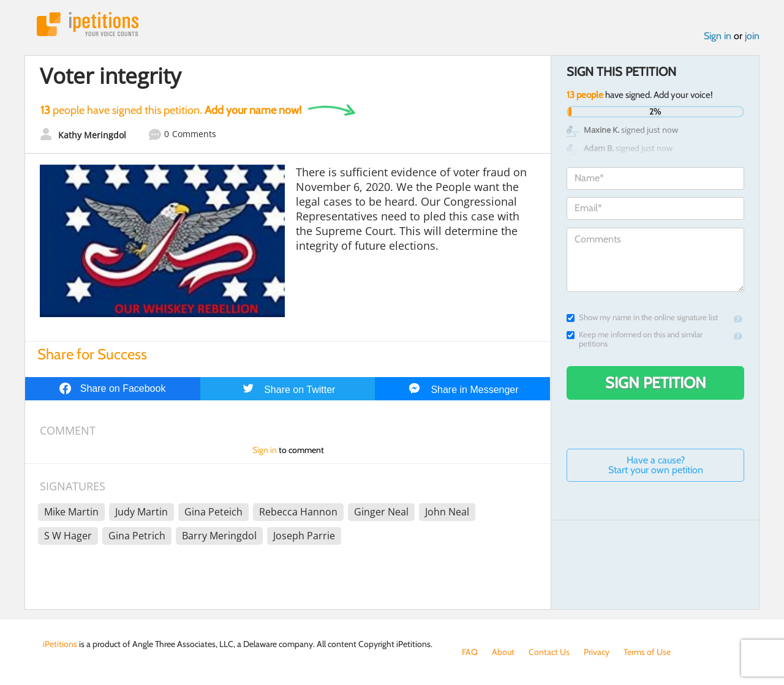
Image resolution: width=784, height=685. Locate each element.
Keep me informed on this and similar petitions (635, 339)
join (752, 36)
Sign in (718, 36)
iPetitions (88, 24)
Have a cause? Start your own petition (656, 465)
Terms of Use (647, 652)
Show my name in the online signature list (642, 317)
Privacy (597, 652)
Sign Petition (656, 383)
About (503, 652)
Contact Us (549, 652)
